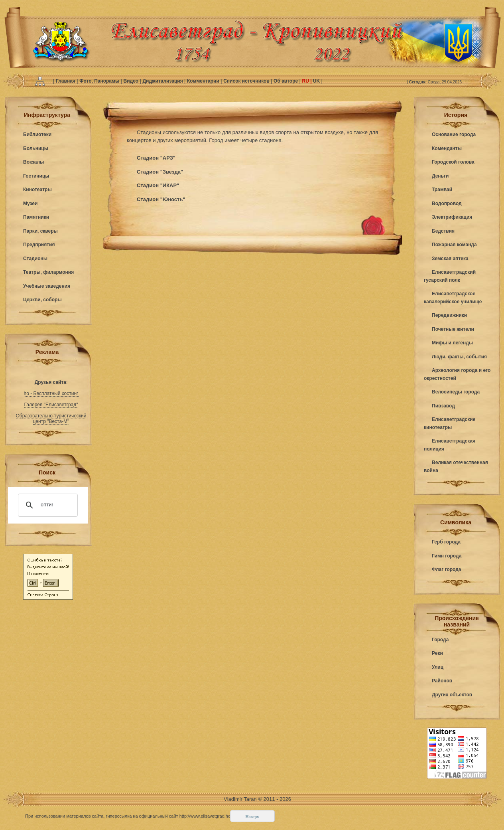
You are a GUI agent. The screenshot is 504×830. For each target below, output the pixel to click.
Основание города (454, 134)
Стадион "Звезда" (160, 172)
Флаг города (447, 569)
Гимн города (447, 556)
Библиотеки (37, 134)
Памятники (36, 217)
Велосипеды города (456, 392)
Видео (131, 81)
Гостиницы (36, 176)
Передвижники (449, 315)
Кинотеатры (37, 190)
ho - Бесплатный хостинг (51, 393)
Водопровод (447, 204)
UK (317, 81)
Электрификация (452, 217)
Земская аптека (450, 259)
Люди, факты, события (459, 357)
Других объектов (452, 695)
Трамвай (442, 190)
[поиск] (47, 505)
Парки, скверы (40, 231)
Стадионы (35, 259)
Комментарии (204, 81)
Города (440, 640)
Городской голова (453, 162)
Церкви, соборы (42, 300)
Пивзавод (443, 406)
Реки (437, 653)
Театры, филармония (48, 272)
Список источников (247, 81)
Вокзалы (33, 162)
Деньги (440, 176)
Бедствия (443, 231)
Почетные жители (453, 329)
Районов (442, 681)
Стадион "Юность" (161, 199)
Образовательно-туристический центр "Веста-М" (51, 419)
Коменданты (447, 148)
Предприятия (39, 245)
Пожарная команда (454, 245)
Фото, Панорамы (100, 81)
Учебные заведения (47, 286)
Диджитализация (163, 81)
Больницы (36, 148)
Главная (66, 81)
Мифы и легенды (452, 343)
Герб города (446, 542)
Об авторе (286, 81)
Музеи (30, 204)
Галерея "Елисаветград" (51, 405)
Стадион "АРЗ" (156, 158)
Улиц (438, 667)
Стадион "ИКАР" (158, 185)
